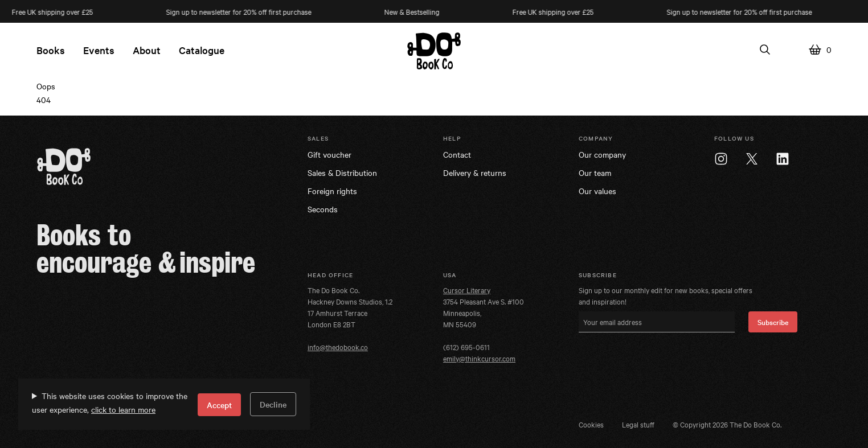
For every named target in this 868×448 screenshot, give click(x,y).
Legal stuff (638, 424)
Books (51, 50)
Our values (597, 191)
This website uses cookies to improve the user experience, (110, 402)
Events (99, 50)
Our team (595, 172)
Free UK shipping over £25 (556, 11)
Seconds (323, 209)
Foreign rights (332, 191)
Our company (602, 154)
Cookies (591, 424)
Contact (457, 154)
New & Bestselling (415, 11)
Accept (219, 405)
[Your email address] (657, 322)
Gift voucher (329, 154)
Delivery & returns (475, 172)
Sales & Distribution (342, 172)
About (147, 50)
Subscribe (773, 322)
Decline (273, 404)
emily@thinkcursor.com (479, 358)
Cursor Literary (467, 290)
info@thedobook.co (338, 347)
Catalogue (202, 50)
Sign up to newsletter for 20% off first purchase (242, 11)
